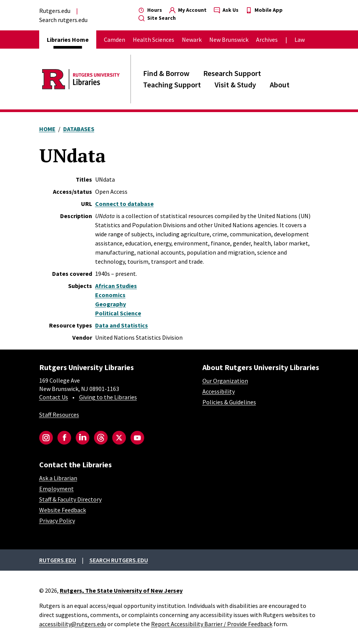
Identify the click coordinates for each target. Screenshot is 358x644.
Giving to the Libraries (108, 397)
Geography (111, 304)
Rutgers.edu (55, 11)
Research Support (232, 73)
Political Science (118, 313)
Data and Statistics (122, 325)
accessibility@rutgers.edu (73, 624)
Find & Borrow (166, 73)
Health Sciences (154, 40)
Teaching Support (172, 85)
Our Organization (225, 381)
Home (47, 129)
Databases (79, 129)
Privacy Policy (57, 521)
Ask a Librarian (58, 478)
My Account (188, 10)
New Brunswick (229, 40)
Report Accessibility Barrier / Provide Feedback (212, 624)
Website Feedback (63, 510)
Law (300, 40)
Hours (150, 10)
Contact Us (54, 397)
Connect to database (124, 204)
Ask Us (226, 10)
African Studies (116, 286)
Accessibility (219, 391)
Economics (110, 295)
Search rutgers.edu (63, 20)
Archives (267, 40)
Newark (192, 40)
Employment (56, 489)
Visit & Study (235, 85)
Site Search (157, 18)
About (280, 85)
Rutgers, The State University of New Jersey (121, 590)
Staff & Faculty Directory (70, 499)
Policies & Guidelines (229, 402)
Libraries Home (68, 40)
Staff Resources (59, 415)
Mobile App (264, 10)
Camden (115, 40)
